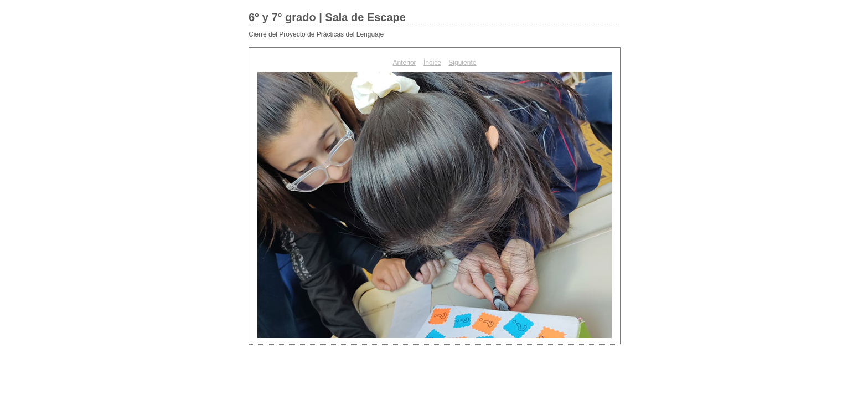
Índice (432, 63)
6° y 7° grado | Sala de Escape (327, 17)
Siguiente (462, 63)
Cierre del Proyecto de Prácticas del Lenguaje (316, 34)
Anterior (405, 63)
